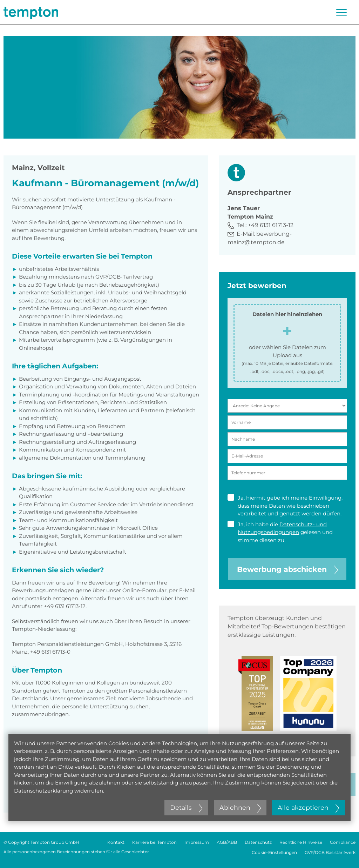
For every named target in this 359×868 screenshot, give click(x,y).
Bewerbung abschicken (287, 569)
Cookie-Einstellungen (274, 852)
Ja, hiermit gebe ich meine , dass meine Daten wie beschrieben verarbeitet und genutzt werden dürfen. (285, 505)
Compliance (343, 842)
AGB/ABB (227, 842)
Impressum (197, 842)
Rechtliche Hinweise (301, 842)
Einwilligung (325, 498)
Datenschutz (258, 842)
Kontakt (116, 842)
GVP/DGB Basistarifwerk (330, 852)
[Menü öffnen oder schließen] (341, 13)
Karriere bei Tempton (154, 842)
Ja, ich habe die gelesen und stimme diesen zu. (280, 532)
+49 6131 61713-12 (271, 225)
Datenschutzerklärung (43, 791)
